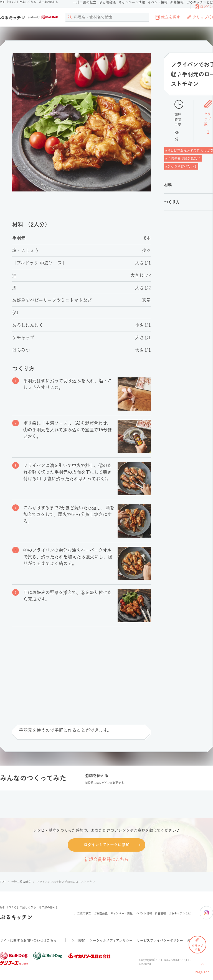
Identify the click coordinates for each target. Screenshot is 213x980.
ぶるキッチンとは (200, 2)
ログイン (204, 7)
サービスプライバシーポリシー (160, 940)
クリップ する (197, 944)
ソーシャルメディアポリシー (111, 940)
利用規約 (79, 940)
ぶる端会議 (107, 2)
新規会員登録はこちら (106, 859)
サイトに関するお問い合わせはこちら (28, 940)
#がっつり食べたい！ (181, 166)
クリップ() (200, 17)
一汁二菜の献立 (85, 2)
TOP (3, 882)
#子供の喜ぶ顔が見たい (183, 158)
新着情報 (177, 2)
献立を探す (168, 17)
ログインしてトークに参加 (107, 845)
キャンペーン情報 (132, 2)
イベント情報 (158, 2)
